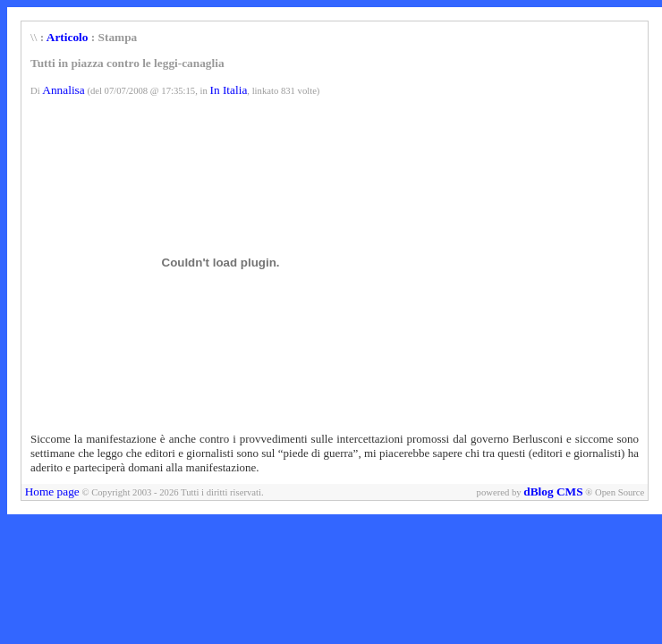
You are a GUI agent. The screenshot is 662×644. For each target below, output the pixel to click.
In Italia (228, 90)
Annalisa (63, 90)
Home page (52, 491)
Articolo (68, 37)
